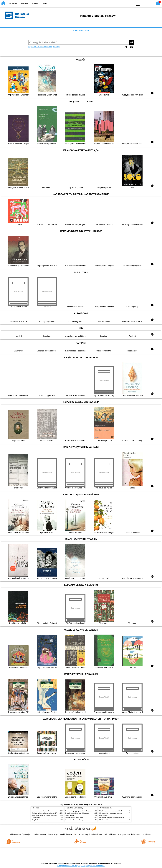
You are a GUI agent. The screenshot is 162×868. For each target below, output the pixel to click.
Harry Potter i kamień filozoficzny (42, 820)
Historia (25, 3)
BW (121, 3)
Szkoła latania (36, 818)
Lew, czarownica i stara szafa (40, 811)
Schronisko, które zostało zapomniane (77, 820)
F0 (138, 3)
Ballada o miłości (104, 820)
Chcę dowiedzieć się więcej (69, 866)
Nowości (13, 3)
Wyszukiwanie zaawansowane (40, 47)
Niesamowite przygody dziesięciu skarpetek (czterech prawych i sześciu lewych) (56, 815)
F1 (143, 3)
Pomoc (35, 3)
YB (126, 3)
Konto (45, 3)
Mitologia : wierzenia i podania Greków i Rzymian (47, 813)
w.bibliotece (68, 834)
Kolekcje (56, 47)
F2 (149, 3)
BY (132, 3)
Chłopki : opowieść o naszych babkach (77, 813)
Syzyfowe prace (104, 815)
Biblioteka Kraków (81, 30)
